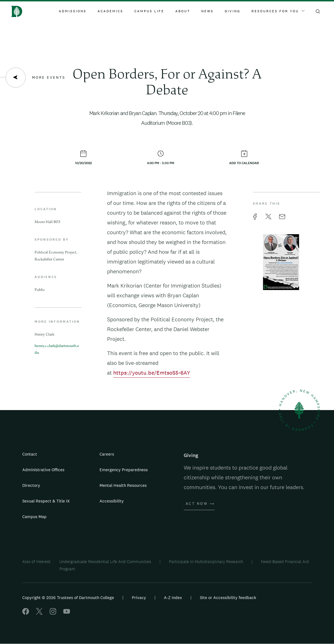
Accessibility (112, 501)
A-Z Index (173, 598)
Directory (31, 485)
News (207, 11)
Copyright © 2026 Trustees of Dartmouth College (68, 598)
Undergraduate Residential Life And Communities (105, 562)
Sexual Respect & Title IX (46, 501)
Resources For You (278, 11)
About (183, 11)
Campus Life (149, 11)
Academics (110, 11)
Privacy (139, 598)
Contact (30, 454)
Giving (233, 11)
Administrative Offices (43, 470)
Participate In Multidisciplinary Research (206, 562)
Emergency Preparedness (124, 470)
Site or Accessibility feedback (228, 598)
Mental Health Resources (123, 485)
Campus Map (34, 517)
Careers (107, 454)
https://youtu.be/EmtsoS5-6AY (152, 373)
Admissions (73, 11)
